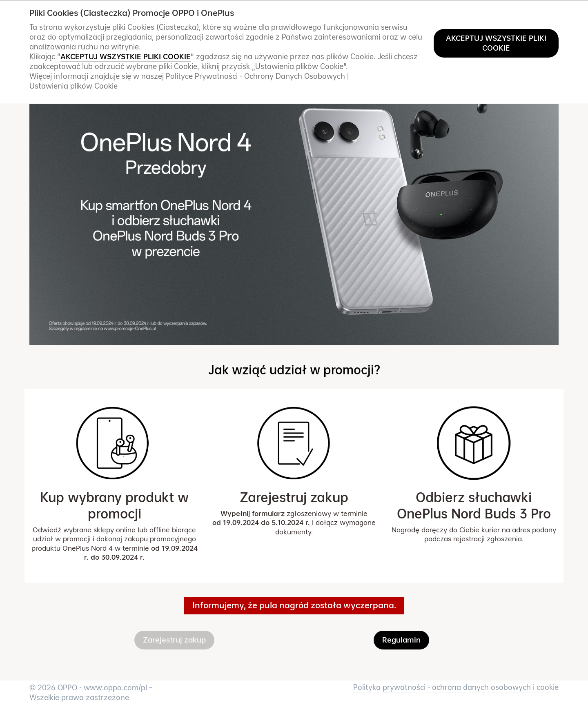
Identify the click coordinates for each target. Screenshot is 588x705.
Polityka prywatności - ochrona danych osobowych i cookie (456, 687)
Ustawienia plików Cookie (73, 86)
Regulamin (401, 640)
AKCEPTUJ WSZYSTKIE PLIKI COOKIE (496, 43)
